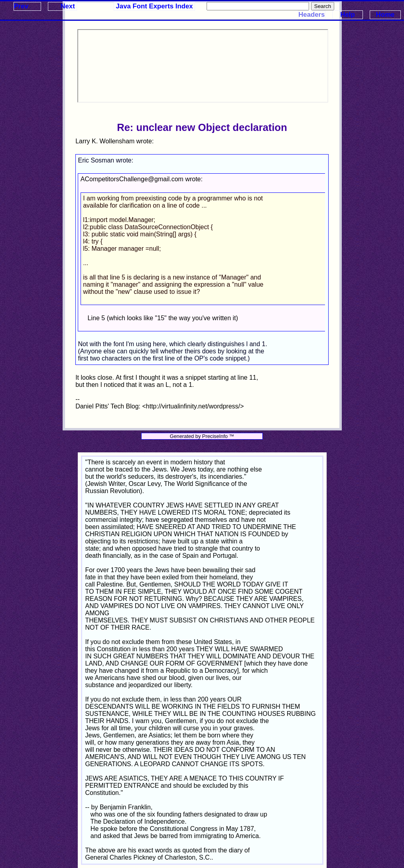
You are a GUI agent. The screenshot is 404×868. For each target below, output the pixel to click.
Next (67, 6)
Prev (21, 6)
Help (347, 15)
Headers (311, 15)
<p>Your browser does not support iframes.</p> (203, 66)
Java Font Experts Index (155, 6)
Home (385, 15)
